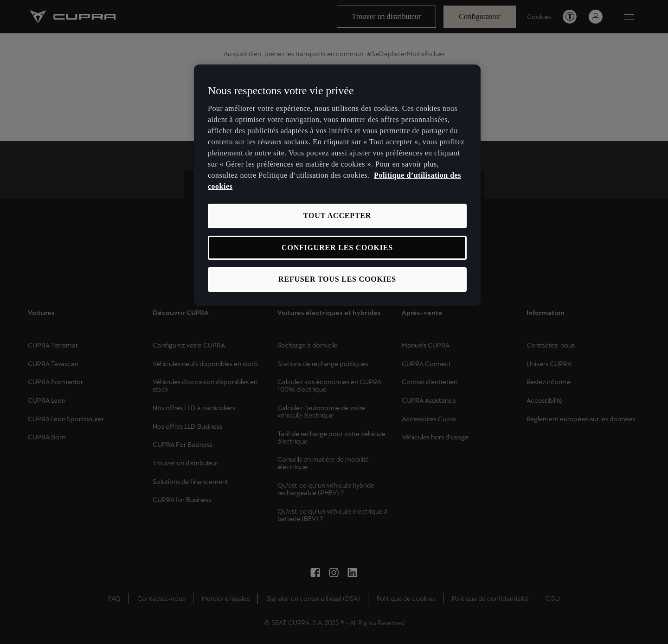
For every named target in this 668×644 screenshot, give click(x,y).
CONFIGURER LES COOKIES (337, 248)
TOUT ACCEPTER (337, 216)
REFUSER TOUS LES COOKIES (337, 279)
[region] (337, 185)
